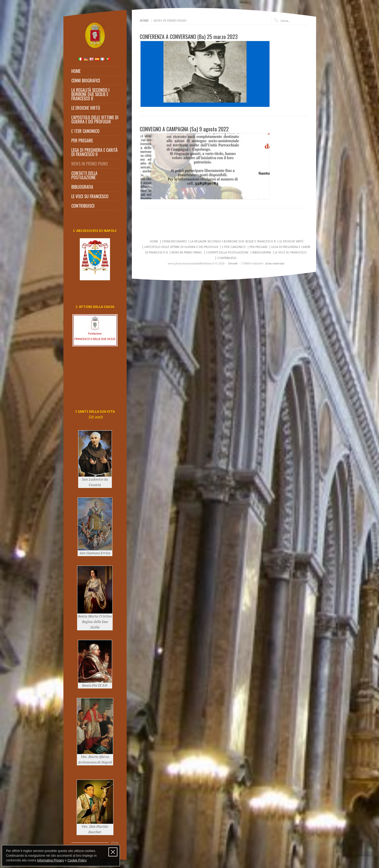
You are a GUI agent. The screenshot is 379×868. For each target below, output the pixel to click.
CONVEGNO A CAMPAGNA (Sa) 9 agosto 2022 (184, 129)
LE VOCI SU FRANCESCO (90, 196)
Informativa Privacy (51, 860)
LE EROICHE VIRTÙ (86, 108)
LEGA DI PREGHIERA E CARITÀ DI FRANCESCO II (94, 152)
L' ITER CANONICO (85, 131)
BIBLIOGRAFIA (82, 187)
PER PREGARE (82, 141)
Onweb (233, 264)
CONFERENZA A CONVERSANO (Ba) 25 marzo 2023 (189, 37)
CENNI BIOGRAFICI (86, 81)
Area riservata (275, 264)
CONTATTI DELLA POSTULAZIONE (84, 175)
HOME (76, 71)
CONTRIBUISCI (83, 206)
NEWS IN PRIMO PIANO (90, 164)
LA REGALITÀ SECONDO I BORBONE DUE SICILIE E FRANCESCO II (90, 94)
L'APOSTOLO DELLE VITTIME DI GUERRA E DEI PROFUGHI (95, 119)
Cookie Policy (77, 860)
